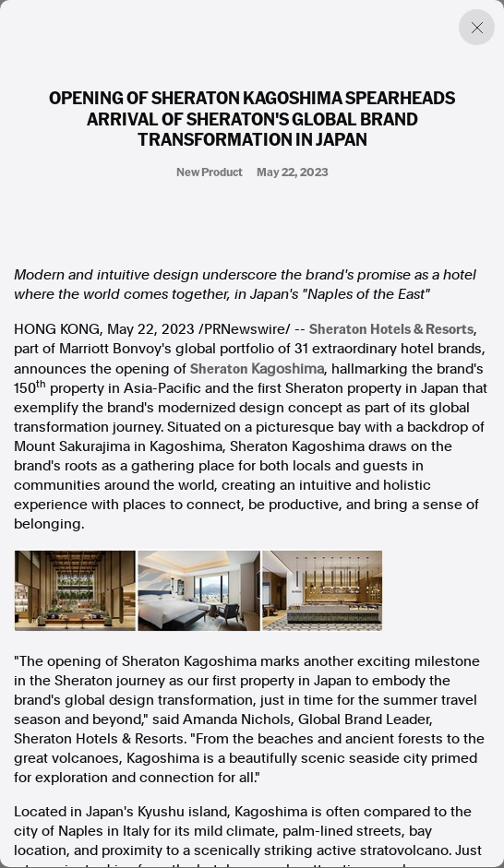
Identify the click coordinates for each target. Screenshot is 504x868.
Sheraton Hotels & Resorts (391, 328)
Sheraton (257, 368)
